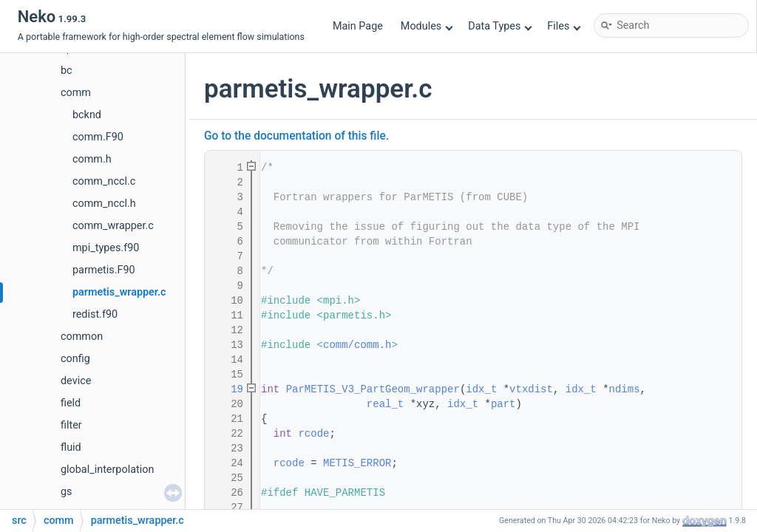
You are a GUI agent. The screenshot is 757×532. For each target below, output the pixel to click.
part (503, 404)
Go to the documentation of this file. (296, 136)
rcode (313, 434)
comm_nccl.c (104, 181)
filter (71, 425)
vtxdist (531, 389)
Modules (427, 26)
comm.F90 (98, 137)
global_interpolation (107, 470)
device (76, 381)
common (82, 337)
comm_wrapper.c (113, 226)
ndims (625, 389)
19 (228, 389)
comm (76, 93)
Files (564, 26)
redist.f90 (95, 314)
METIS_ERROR (357, 463)
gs (67, 492)
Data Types (500, 26)
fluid (71, 447)
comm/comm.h (357, 345)
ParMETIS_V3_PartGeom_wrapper (373, 389)
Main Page (358, 26)
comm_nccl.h (104, 204)
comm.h (92, 159)
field (71, 403)
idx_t (481, 389)
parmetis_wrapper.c (119, 292)
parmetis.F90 (104, 270)
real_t (385, 404)
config (75, 359)
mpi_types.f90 (106, 248)
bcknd (87, 115)
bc (67, 71)
